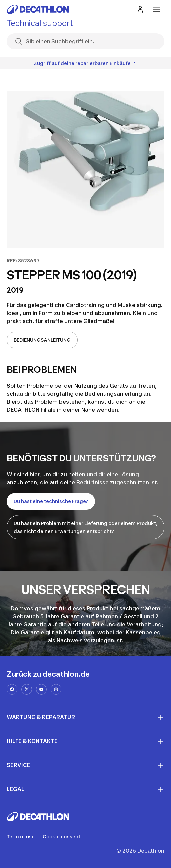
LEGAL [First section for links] (85, 789)
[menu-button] (156, 9)
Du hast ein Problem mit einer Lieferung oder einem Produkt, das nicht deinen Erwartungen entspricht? (85, 527)
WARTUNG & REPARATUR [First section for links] (85, 717)
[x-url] (27, 689)
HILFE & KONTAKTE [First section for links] (85, 741)
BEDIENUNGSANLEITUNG (42, 340)
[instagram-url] (56, 689)
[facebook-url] (12, 689)
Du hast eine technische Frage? (51, 501)
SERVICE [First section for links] (85, 765)
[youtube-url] (41, 689)
